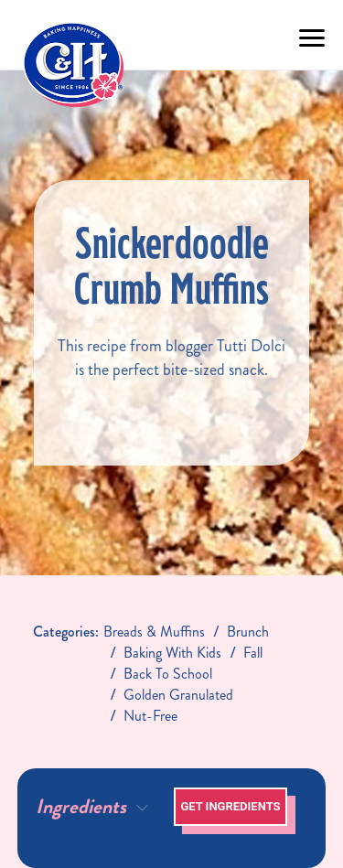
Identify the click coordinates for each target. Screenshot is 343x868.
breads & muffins (154, 632)
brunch (248, 632)
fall (253, 653)
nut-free (150, 716)
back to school (168, 674)
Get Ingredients (230, 806)
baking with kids (172, 653)
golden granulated (178, 695)
